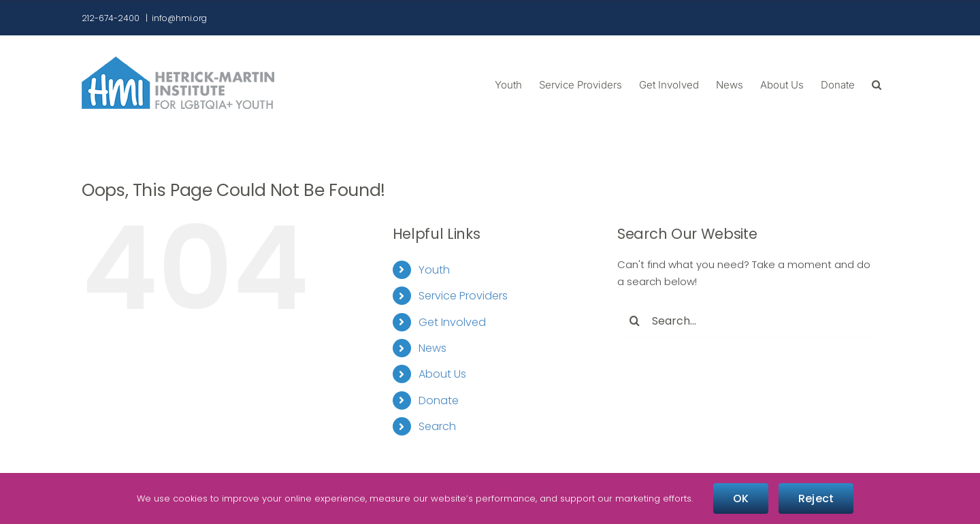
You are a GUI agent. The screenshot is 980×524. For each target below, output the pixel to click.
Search (437, 426)
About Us (442, 374)
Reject (816, 498)
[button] (877, 84)
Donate (439, 400)
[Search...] (747, 321)
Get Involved (452, 322)
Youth (434, 270)
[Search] (634, 321)
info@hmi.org (179, 18)
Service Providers (463, 296)
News (432, 348)
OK (741, 498)
